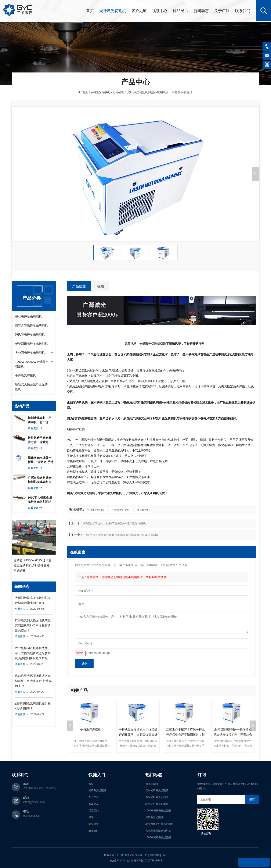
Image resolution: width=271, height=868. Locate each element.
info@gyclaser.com (34, 802)
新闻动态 (201, 11)
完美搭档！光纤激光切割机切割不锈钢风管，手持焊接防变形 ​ (127, 577)
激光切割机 (152, 783)
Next (253, 726)
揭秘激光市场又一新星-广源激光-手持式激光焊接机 (115, 523)
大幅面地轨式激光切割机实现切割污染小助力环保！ (33, 601)
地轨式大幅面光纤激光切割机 (31, 387)
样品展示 (180, 11)
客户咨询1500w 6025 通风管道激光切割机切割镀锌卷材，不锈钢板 (33, 566)
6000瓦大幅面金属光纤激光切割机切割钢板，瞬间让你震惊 (40, 500)
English (93, 830)
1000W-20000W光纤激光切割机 (32, 364)
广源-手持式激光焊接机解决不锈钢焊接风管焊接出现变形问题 (121, 535)
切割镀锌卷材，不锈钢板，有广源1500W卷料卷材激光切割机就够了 (40, 421)
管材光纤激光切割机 (157, 790)
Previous (70, 726)
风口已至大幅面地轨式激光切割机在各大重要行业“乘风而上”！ (33, 681)
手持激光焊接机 (96, 510)
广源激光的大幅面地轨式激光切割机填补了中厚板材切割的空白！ (33, 626)
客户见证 (139, 11)
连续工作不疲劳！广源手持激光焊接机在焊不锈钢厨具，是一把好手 (185, 732)
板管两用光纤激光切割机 (31, 344)
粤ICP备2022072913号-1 (148, 860)
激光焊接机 (143, 510)
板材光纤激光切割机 (28, 316)
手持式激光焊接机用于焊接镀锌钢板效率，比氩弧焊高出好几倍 (138, 732)
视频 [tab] (101, 286)
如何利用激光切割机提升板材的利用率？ (33, 706)
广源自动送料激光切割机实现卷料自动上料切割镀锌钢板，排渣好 (40, 480)
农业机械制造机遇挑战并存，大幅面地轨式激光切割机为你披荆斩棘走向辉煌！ (33, 654)
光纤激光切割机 (113, 11)
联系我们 (243, 11)
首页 (90, 11)
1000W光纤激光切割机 (158, 810)
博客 (91, 817)
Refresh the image (98, 653)
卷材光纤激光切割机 (157, 797)
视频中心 (160, 11)
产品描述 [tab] (79, 286)
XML (164, 855)
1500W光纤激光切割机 (158, 837)
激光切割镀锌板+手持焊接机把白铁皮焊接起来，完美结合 (233, 732)
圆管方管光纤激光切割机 (31, 325)
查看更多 (35, 429)
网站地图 (155, 855)
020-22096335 (31, 815)
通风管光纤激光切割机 (30, 334)
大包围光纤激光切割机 (30, 353)
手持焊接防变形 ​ (121, 510)
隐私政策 (94, 824)
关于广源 (222, 11)
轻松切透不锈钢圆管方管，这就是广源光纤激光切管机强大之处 (40, 441)
